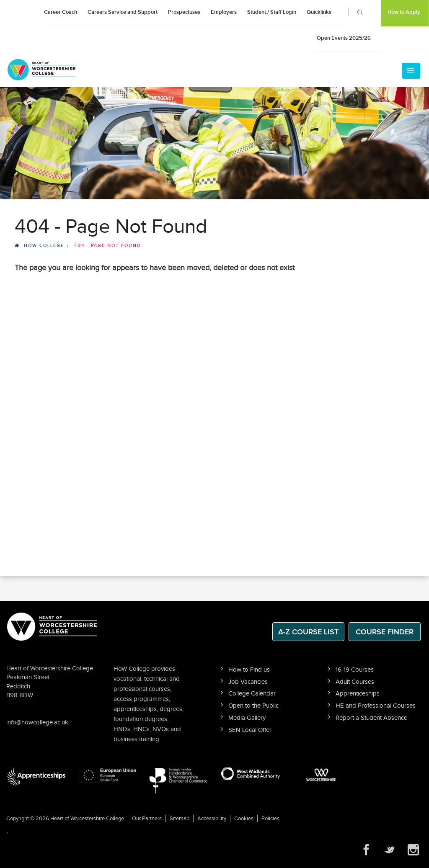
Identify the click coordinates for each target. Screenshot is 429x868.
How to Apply (404, 12)
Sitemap (180, 819)
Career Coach (61, 12)
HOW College (44, 246)
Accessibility (212, 819)
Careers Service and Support (123, 12)
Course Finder (385, 632)
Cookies (244, 819)
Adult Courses (355, 682)
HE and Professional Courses (376, 706)
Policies (270, 819)
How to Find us (249, 670)
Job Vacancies (248, 682)
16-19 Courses (355, 670)
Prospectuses (184, 12)
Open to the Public (253, 706)
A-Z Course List (308, 632)
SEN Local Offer (250, 730)
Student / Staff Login (272, 12)
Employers (224, 12)
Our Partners (147, 819)
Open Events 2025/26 (344, 38)
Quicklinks (319, 12)
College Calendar (252, 694)
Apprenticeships (358, 694)
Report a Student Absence (371, 718)
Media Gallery (247, 718)
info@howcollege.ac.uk (37, 722)
